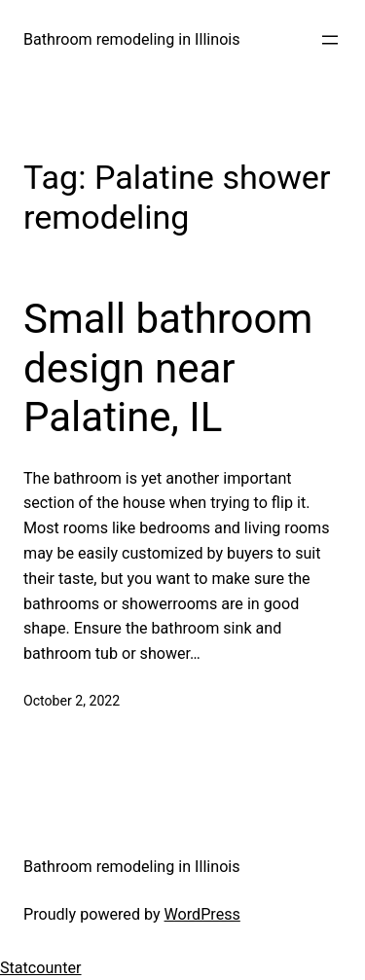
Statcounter (41, 968)
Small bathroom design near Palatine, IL (168, 368)
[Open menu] (330, 40)
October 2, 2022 (72, 701)
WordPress (202, 914)
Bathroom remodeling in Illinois (132, 39)
